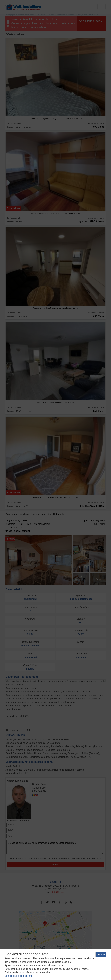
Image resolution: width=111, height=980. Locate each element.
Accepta (101, 955)
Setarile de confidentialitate (18, 976)
